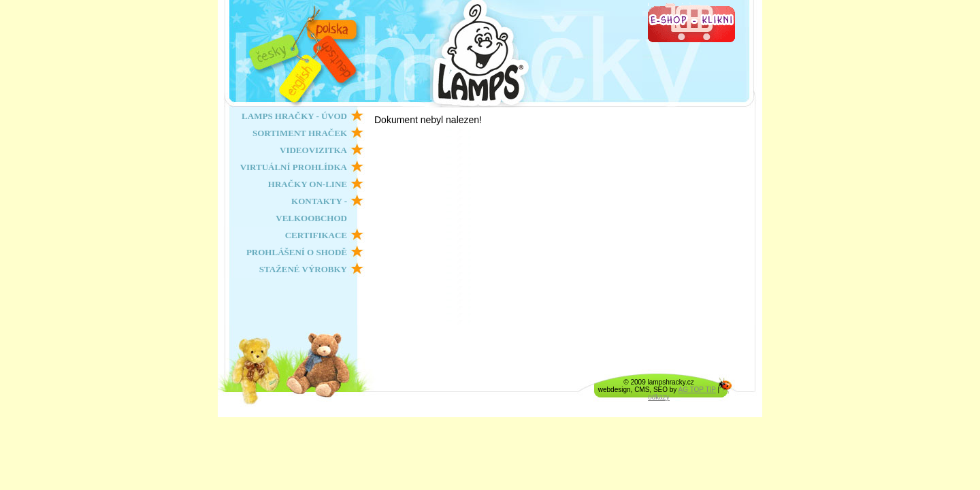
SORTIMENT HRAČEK (300, 133)
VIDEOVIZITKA (313, 150)
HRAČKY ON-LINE (308, 184)
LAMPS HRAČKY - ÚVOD (294, 116)
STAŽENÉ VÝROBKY (303, 269)
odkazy (659, 397)
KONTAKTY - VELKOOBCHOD (311, 210)
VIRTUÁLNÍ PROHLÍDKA (294, 167)
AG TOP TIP (697, 390)
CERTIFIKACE (316, 235)
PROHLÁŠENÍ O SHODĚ (297, 252)
